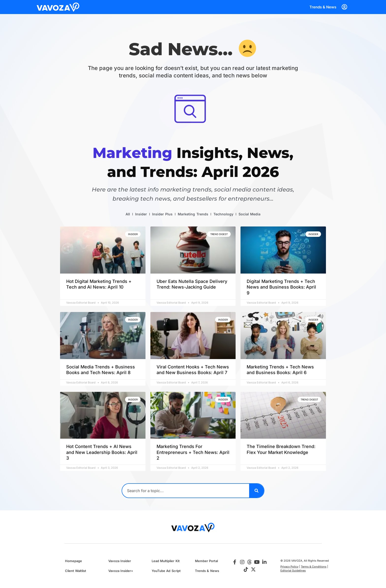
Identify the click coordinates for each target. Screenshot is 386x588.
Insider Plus (162, 214)
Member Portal (206, 561)
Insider (141, 214)
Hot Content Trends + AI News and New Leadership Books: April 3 (102, 452)
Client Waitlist (76, 571)
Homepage (73, 561)
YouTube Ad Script (166, 571)
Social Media (249, 214)
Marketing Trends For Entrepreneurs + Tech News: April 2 (193, 452)
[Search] (257, 491)
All (128, 214)
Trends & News (323, 7)
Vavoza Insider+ (121, 571)
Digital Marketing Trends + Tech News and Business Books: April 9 (281, 287)
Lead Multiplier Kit (166, 561)
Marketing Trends (193, 214)
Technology (223, 214)
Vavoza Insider (120, 561)
